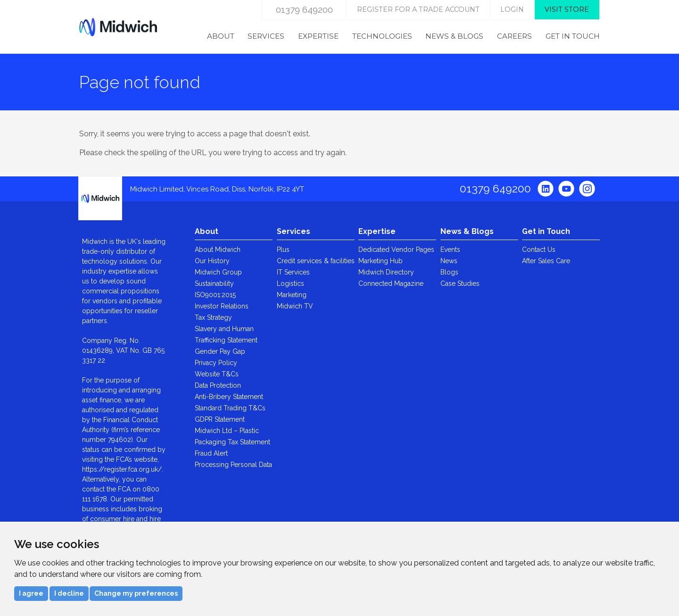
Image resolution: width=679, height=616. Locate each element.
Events (450, 250)
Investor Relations (222, 306)
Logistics (290, 283)
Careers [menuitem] (514, 36)
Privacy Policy (216, 363)
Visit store (567, 9)
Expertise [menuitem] (318, 36)
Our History (212, 261)
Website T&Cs (217, 374)
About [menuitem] (221, 36)
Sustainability (214, 283)
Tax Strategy (213, 317)
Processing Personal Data (233, 465)
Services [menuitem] (266, 36)
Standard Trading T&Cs (230, 408)
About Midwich (218, 250)
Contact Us (539, 250)
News (449, 261)
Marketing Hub (381, 261)
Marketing (292, 295)
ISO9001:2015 (215, 295)
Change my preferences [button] (136, 593)
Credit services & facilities (316, 261)
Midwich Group (218, 272)
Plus (283, 250)
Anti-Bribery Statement (229, 397)
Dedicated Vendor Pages (396, 250)
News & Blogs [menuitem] (454, 36)
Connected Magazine (391, 283)
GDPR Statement (220, 419)
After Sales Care (546, 261)
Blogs (449, 272)
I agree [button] (31, 593)
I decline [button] (69, 593)
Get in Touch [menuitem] (573, 36)
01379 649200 (304, 9)
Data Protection (218, 385)
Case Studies (460, 283)
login (512, 9)
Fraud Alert (211, 453)
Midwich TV (295, 306)
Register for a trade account (418, 9)
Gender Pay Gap (220, 351)
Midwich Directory (386, 272)
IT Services (293, 272)
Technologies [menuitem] (382, 36)
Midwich (118, 27)
